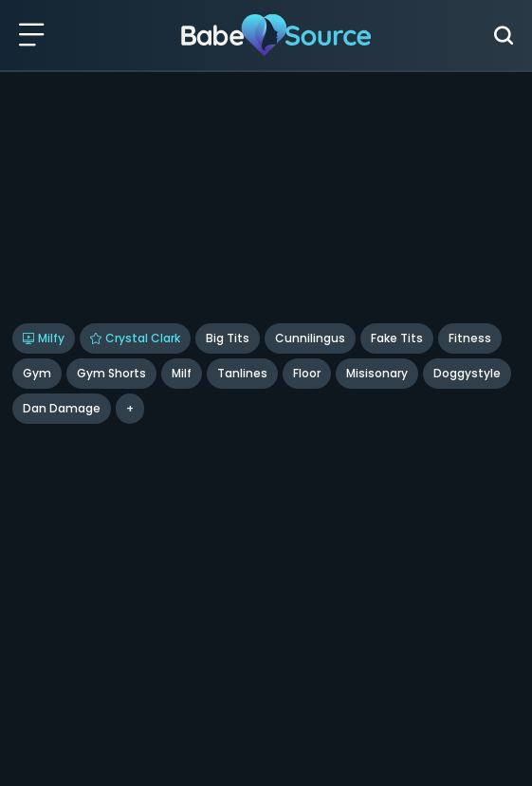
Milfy (44, 338)
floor (307, 373)
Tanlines (242, 373)
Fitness (470, 338)
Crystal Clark (135, 338)
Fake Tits (397, 338)
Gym (37, 373)
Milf (182, 373)
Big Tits (228, 338)
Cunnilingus (310, 338)
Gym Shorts (111, 373)
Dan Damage (62, 408)
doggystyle (467, 373)
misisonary (377, 373)
